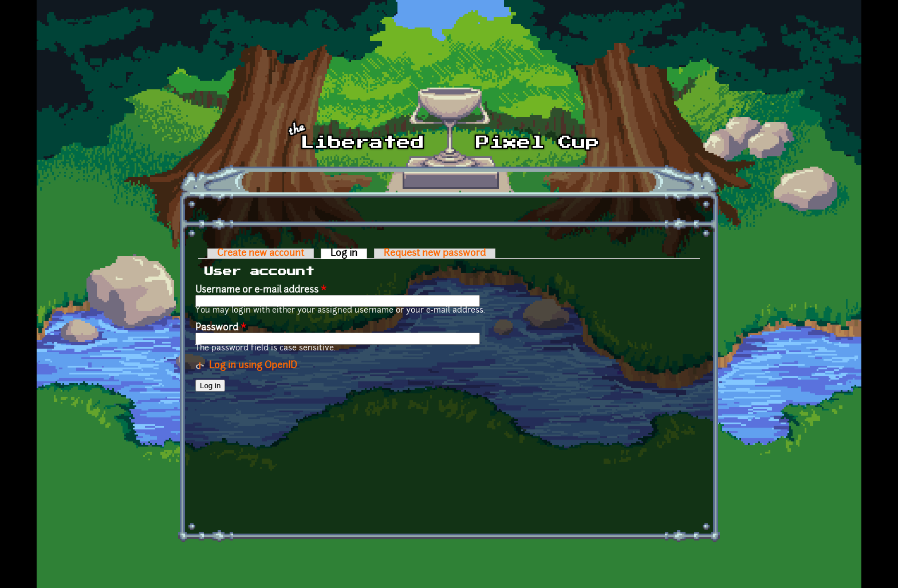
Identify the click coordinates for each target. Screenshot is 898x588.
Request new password (435, 254)
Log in (349, 254)
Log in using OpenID (253, 366)
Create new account (261, 254)
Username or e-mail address (261, 290)
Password (221, 328)
